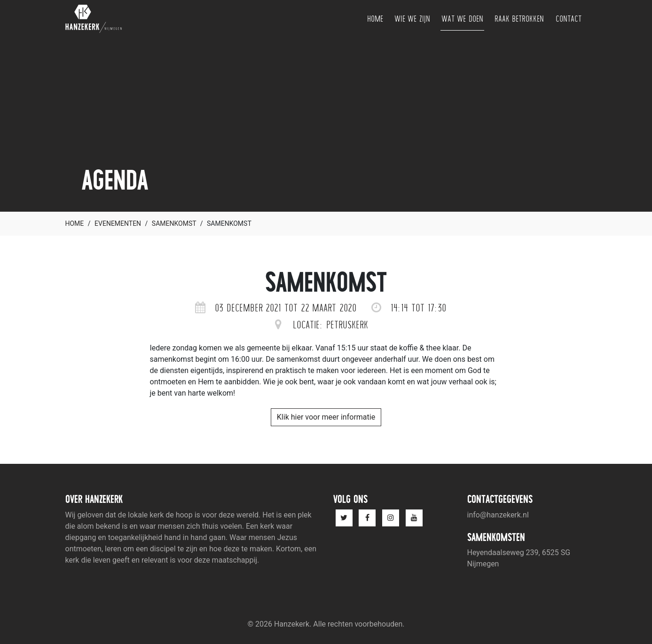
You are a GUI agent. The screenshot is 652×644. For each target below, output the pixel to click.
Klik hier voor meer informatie (326, 417)
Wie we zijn (412, 19)
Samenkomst (174, 223)
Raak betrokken (519, 19)
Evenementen (118, 223)
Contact (569, 19)
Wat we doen (462, 19)
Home (375, 19)
